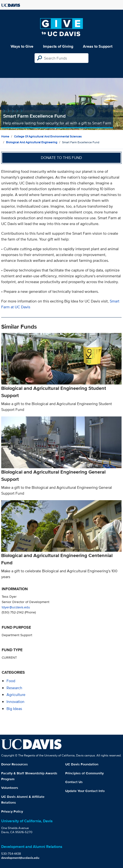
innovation (15, 702)
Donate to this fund (61, 158)
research (14, 688)
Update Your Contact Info (85, 791)
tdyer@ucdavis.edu (16, 607)
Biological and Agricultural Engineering (32, 142)
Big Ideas (14, 709)
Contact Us (74, 782)
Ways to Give (22, 46)
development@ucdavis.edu (20, 858)
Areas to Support (98, 46)
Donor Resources (14, 764)
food (11, 681)
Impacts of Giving (58, 46)
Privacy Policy (12, 811)
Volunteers (10, 788)
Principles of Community (84, 773)
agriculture (16, 695)
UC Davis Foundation (82, 764)
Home (5, 136)
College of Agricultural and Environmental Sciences (48, 136)
